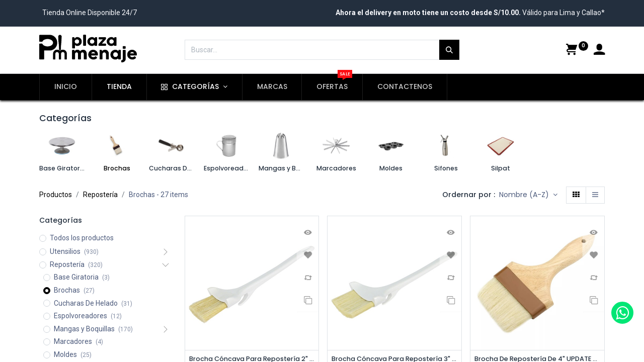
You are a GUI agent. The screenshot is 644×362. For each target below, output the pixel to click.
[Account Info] (599, 51)
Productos (56, 195)
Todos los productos (82, 238)
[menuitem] (66, 87)
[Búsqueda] (449, 50)
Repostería (100, 195)
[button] (528, 195)
